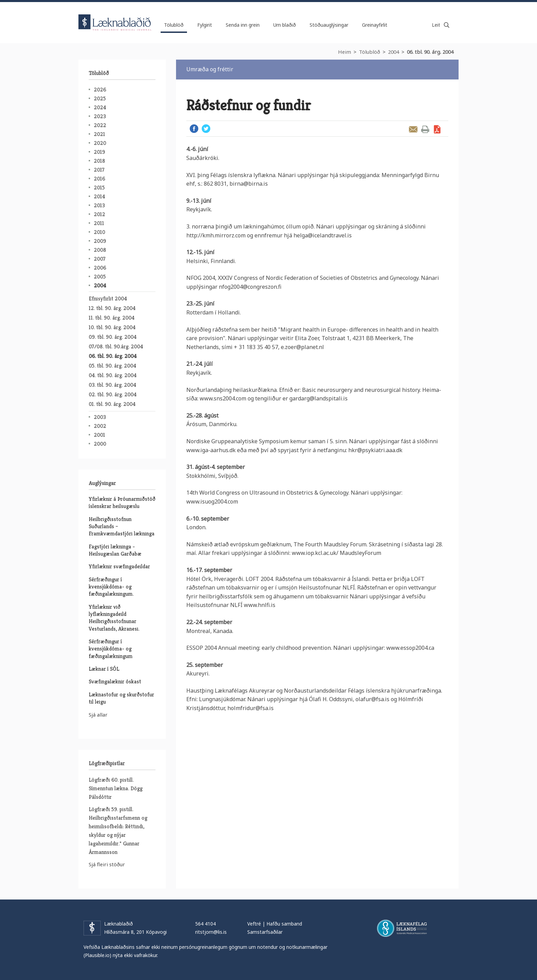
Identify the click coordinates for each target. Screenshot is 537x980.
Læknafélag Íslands (402, 928)
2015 (99, 188)
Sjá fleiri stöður (107, 864)
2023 (100, 116)
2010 (99, 232)
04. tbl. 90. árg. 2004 (113, 375)
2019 (99, 152)
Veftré (254, 924)
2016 (99, 179)
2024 (100, 107)
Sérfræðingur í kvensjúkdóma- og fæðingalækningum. (111, 587)
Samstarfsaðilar (265, 932)
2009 (100, 241)
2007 (100, 259)
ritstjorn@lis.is (211, 932)
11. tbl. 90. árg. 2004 (112, 318)
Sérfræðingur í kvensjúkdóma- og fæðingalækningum (111, 649)
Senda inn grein (243, 25)
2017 (99, 170)
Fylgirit (205, 25)
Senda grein (413, 129)
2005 (100, 277)
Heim (345, 52)
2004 (394, 52)
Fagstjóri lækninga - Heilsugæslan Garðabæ (115, 550)
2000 (100, 444)
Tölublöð (370, 52)
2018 (99, 161)
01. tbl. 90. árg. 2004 (112, 404)
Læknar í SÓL (104, 669)
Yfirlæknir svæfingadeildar (119, 566)
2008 (100, 250)
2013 (99, 205)
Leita (447, 25)
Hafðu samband (284, 924)
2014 (99, 196)
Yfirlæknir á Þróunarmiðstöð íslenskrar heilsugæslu (122, 503)
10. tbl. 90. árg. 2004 (112, 327)
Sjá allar (98, 715)
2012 (99, 214)
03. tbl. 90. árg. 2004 (113, 385)
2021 (99, 134)
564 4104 (205, 924)
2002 (100, 426)
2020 (100, 143)
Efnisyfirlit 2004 (108, 299)
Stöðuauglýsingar (329, 25)
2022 (100, 125)
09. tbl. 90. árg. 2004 (113, 337)
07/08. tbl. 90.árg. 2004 (116, 346)
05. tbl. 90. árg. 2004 (113, 366)
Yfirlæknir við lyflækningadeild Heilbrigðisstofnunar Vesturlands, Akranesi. (114, 618)
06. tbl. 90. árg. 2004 (430, 52)
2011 (99, 223)
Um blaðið (285, 25)
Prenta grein (425, 129)
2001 (99, 435)
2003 (100, 417)
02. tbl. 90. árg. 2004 (113, 394)
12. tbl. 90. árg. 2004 (112, 308)
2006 (100, 268)
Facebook (194, 129)
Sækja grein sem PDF (437, 129)
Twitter (206, 129)
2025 (100, 98)
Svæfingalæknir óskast (115, 681)
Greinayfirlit (375, 25)
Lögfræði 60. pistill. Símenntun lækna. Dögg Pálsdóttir (116, 788)
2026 (100, 90)
